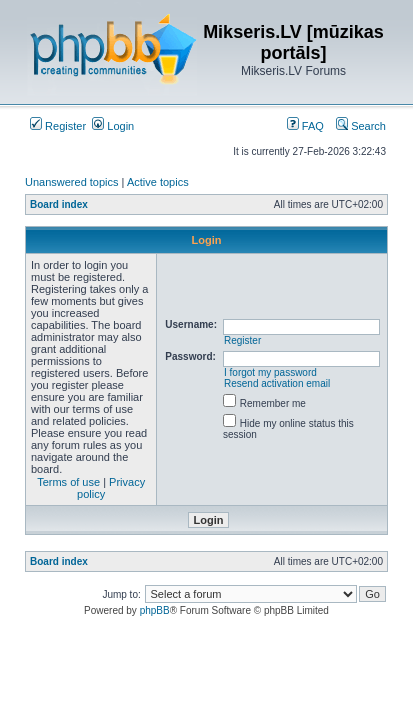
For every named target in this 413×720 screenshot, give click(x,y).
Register (58, 126)
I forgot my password (270, 372)
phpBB (155, 610)
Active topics (158, 182)
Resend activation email (277, 383)
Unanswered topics (72, 182)
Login (113, 126)
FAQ (305, 126)
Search (361, 126)
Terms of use (68, 482)
